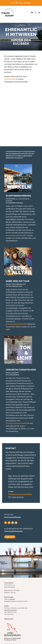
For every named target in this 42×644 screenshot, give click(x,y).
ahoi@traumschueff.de (10, 610)
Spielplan (12, 599)
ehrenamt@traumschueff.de (16, 235)
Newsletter (27, 3)
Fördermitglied (10, 79)
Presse (21, 3)
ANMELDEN (10, 537)
